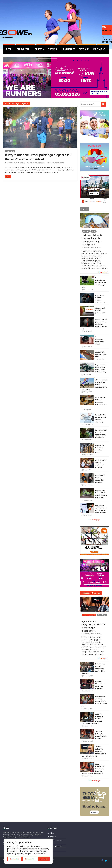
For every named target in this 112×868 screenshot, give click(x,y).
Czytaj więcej (102, 272)
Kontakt (98, 49)
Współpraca (52, 837)
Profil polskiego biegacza (42, 163)
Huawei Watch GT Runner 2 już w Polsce (101, 354)
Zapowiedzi (23, 49)
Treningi (53, 49)
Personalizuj (14, 859)
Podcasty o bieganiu (91, 593)
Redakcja (22, 163)
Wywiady (84, 49)
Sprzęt (39, 49)
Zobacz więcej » (94, 520)
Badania (31, 163)
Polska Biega (10, 151)
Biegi (8, 49)
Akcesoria (86, 231)
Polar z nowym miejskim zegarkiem (100, 298)
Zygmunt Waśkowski (57, 163)
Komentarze (68, 49)
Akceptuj (44, 859)
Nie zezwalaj (30, 859)
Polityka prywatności (55, 846)
